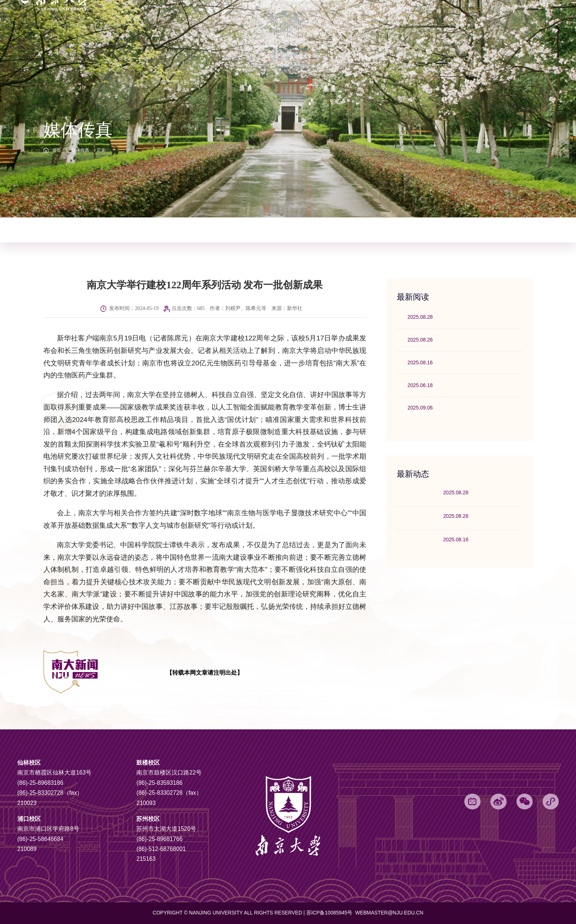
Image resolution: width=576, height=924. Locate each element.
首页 (57, 150)
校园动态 (109, 230)
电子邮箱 (368, 20)
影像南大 (377, 230)
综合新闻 (65, 230)
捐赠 (421, 20)
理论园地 (283, 230)
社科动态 (240, 230)
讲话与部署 (330, 230)
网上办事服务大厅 (455, 20)
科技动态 (196, 230)
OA (487, 20)
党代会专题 (304, 20)
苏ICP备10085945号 (330, 913)
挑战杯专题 (337, 20)
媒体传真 (80, 150)
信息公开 (397, 20)
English (512, 20)
